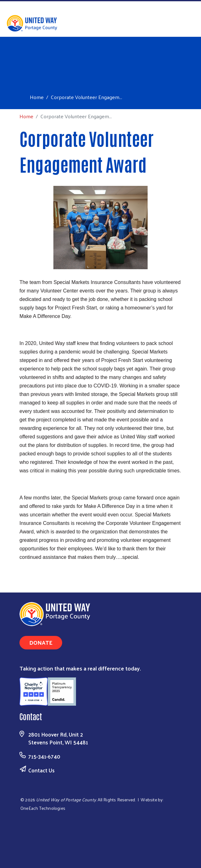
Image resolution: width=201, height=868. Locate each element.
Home (37, 97)
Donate (41, 642)
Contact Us (41, 770)
